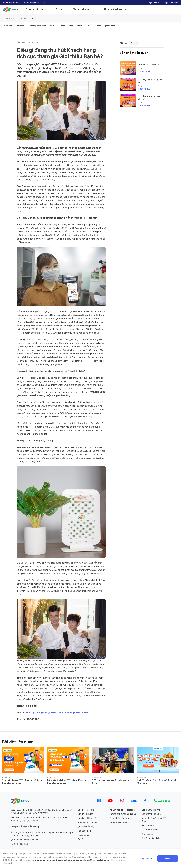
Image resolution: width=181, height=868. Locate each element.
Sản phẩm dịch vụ (36, 9)
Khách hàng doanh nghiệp (35, 2)
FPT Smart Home (150, 830)
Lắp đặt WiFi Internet (151, 814)
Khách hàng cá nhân (12, 2)
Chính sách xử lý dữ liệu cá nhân (72, 860)
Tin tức (60, 9)
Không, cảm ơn (145, 859)
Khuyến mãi (147, 834)
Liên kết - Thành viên (87, 818)
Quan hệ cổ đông (86, 827)
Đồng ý (168, 859)
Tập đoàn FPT (84, 831)
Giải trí (52, 26)
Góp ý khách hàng (118, 822)
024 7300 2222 (21, 844)
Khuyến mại (19, 26)
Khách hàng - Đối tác (88, 822)
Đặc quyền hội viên (83, 9)
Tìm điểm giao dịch (151, 838)
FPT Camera (148, 826)
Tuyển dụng (83, 835)
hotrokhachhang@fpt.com (26, 840)
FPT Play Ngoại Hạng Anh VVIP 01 (150, 97)
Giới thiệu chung (85, 814)
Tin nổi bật (7, 26)
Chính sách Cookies (45, 860)
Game (70, 26)
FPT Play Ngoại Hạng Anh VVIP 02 (150, 81)
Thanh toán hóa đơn (119, 818)
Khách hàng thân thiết (105, 26)
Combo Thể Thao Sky (148, 65)
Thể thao (61, 26)
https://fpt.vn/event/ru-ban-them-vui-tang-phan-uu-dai (57, 712)
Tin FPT (34, 18)
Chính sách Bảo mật (100, 860)
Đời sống (80, 26)
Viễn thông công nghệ (37, 26)
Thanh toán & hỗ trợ (115, 9)
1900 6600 (164, 801)
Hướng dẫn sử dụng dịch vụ (123, 814)
